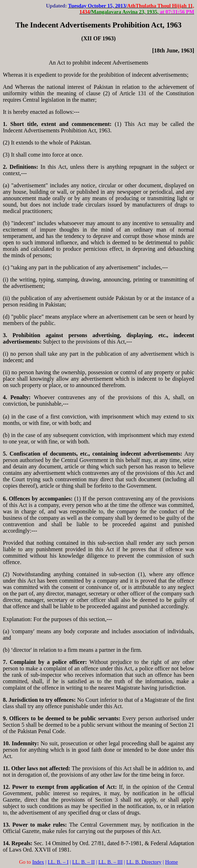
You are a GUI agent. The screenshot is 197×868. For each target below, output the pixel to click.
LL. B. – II (83, 862)
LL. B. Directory (144, 862)
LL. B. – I (58, 862)
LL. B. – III (111, 862)
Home (172, 862)
